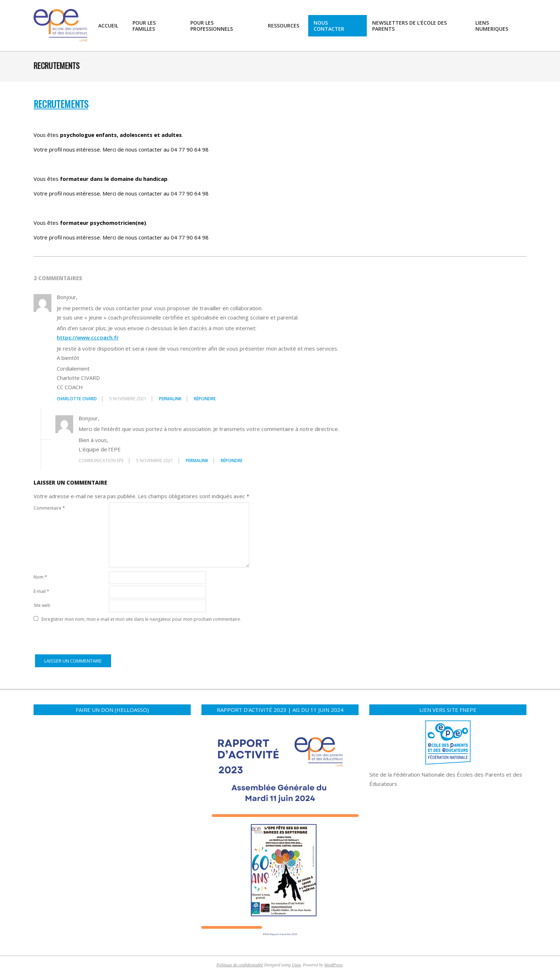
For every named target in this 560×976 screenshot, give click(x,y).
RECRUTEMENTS (61, 104)
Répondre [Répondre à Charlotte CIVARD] (205, 399)
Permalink (170, 399)
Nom (40, 577)
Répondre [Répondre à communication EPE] (232, 460)
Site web (42, 605)
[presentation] (88, 639)
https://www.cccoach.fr (88, 337)
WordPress (333, 965)
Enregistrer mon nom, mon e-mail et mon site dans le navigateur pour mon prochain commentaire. (141, 619)
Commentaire (49, 508)
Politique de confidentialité (240, 965)
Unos (296, 965)
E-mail (41, 591)
